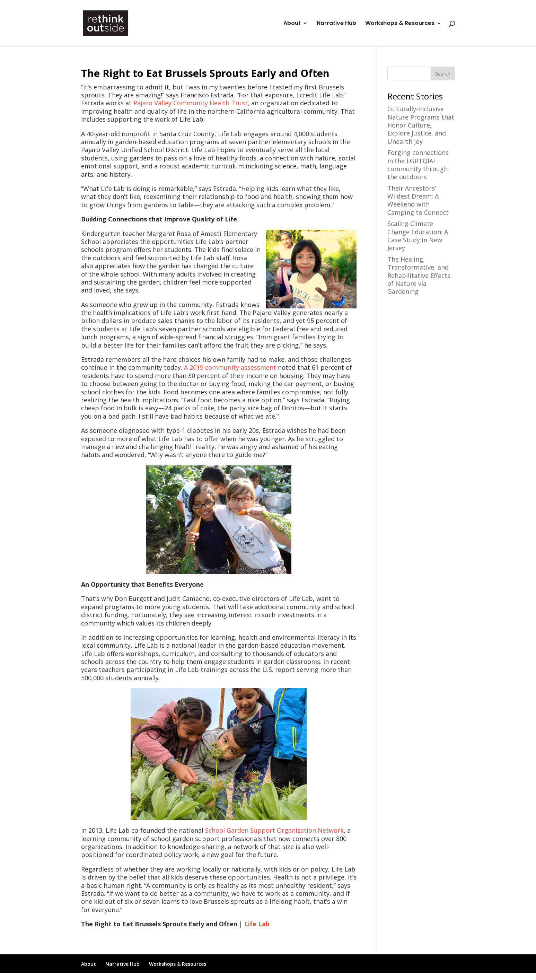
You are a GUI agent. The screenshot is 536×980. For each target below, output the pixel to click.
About (292, 24)
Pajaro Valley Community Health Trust (191, 103)
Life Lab (257, 924)
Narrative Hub (336, 24)
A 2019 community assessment (230, 367)
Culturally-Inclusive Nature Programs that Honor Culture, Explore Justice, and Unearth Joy (421, 125)
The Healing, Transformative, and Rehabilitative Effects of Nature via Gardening (419, 275)
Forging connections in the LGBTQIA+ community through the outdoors (418, 165)
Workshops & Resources (400, 24)
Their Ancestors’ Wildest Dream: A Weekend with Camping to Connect (418, 200)
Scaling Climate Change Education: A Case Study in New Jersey (418, 236)
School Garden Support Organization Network (274, 830)
